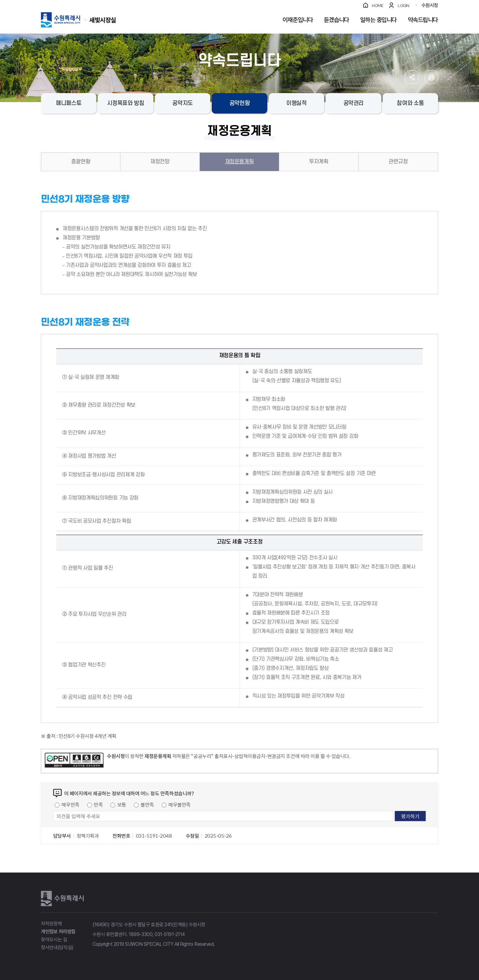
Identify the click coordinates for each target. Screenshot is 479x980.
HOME (377, 6)
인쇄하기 (431, 77)
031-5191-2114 (170, 934)
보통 (122, 804)
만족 (98, 804)
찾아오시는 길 (54, 940)
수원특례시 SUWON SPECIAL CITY (103, 20)
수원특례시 (62, 898)
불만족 (147, 804)
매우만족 (70, 804)
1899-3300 (141, 934)
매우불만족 (179, 804)
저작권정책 (51, 924)
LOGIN (404, 6)
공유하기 (412, 77)
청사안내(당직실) (57, 947)
